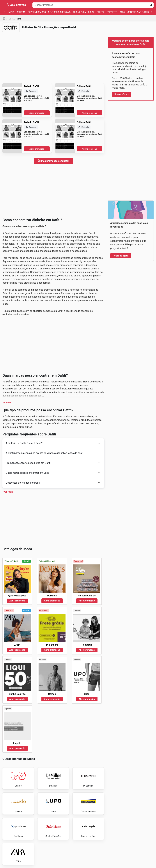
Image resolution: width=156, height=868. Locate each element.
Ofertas (21, 12)
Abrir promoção (37, 113)
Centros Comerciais (59, 12)
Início (11, 12)
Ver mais (7, 402)
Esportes (112, 12)
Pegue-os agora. (121, 256)
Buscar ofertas (122, 94)
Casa (122, 12)
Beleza (101, 12)
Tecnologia (79, 12)
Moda (91, 12)
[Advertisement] (53, 56)
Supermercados (37, 12)
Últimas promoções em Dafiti (53, 161)
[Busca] (151, 5)
